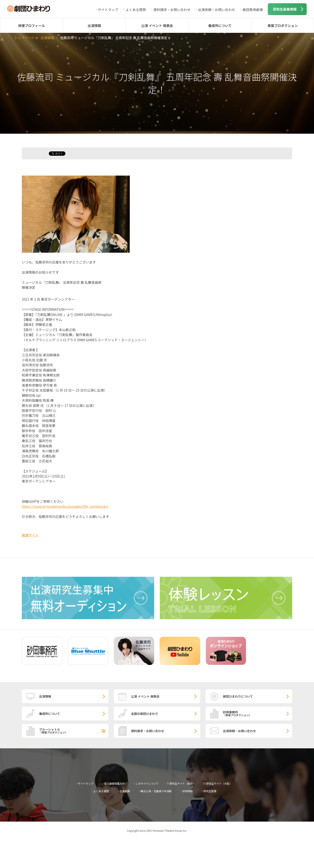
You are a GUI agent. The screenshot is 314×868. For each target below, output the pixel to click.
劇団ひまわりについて (238, 696)
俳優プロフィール (32, 25)
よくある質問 (136, 10)
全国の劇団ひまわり (145, 714)
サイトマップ (108, 10)
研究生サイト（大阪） (219, 783)
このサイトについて (147, 783)
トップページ (24, 38)
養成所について (220, 25)
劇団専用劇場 (253, 10)
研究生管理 (210, 791)
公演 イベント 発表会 (157, 25)
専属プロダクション (282, 25)
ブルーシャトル (74, 731)
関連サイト (30, 535)
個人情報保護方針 (114, 783)
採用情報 (187, 791)
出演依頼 (125, 791)
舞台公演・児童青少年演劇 (156, 791)
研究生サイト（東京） (182, 783)
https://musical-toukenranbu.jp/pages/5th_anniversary (65, 506)
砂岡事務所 (258, 713)
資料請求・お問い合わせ (172, 10)
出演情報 (94, 25)
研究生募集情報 (285, 9)
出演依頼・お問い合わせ (217, 10)
